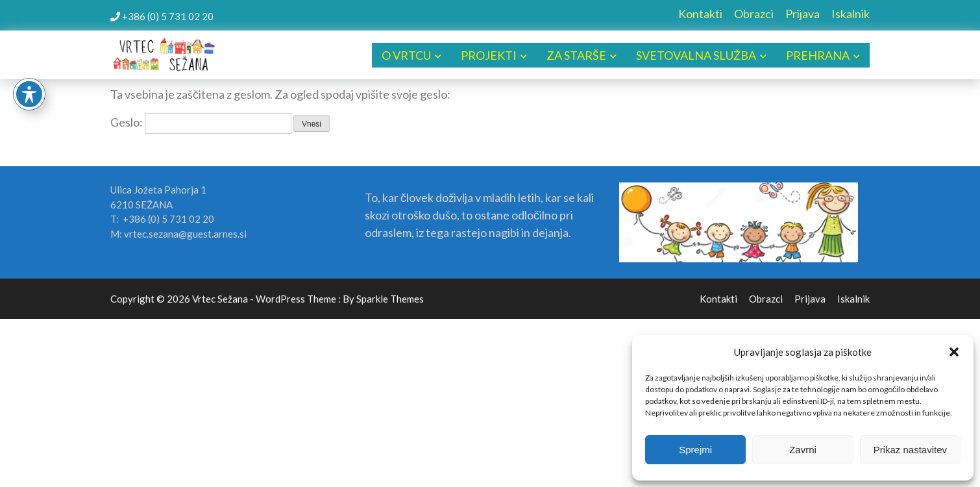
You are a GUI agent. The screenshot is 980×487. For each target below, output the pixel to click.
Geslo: (201, 122)
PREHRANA (818, 55)
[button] (954, 352)
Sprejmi (695, 450)
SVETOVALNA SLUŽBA (696, 55)
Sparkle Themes (390, 299)
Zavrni (803, 450)
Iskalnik (851, 14)
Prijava (802, 14)
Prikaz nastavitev (910, 450)
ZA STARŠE (576, 55)
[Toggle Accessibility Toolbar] (29, 94)
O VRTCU (406, 55)
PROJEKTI (489, 55)
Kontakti (700, 14)
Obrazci (754, 14)
